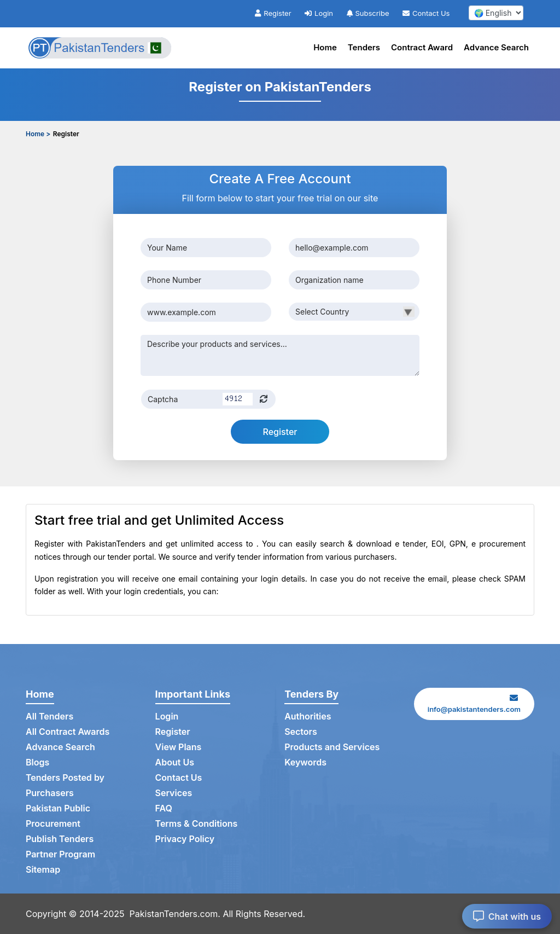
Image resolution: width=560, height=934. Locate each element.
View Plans (179, 747)
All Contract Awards (68, 732)
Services (174, 793)
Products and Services (332, 747)
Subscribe (368, 13)
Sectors (301, 732)
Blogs (37, 762)
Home (325, 47)
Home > (38, 134)
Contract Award (422, 47)
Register (273, 13)
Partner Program (60, 854)
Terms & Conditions (197, 823)
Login (319, 13)
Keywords (305, 762)
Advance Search (496, 47)
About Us (175, 762)
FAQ (164, 808)
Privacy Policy (185, 839)
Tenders (364, 47)
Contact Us (426, 13)
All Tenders (49, 716)
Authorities (308, 716)
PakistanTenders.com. (175, 914)
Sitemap (43, 869)
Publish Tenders (60, 839)
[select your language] (496, 13)
